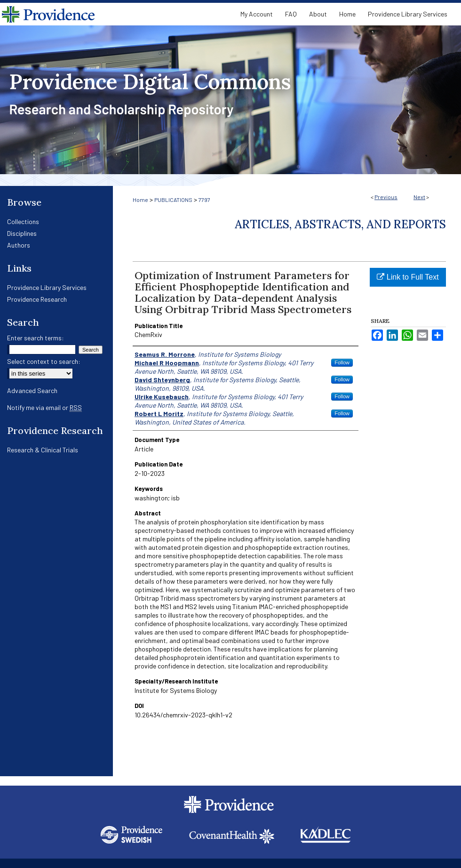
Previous (386, 197)
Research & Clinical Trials (43, 450)
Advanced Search (32, 390)
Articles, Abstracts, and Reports (340, 224)
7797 (204, 200)
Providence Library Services (47, 287)
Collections (23, 221)
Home (140, 200)
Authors (19, 245)
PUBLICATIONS (173, 200)
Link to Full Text (408, 277)
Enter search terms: (36, 338)
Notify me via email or (44, 407)
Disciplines (22, 233)
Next (419, 197)
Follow (342, 362)
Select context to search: (44, 361)
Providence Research (37, 299)
